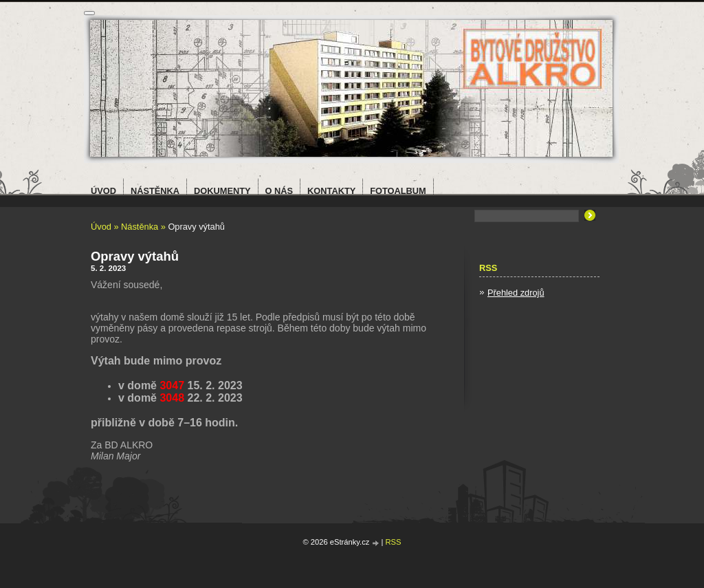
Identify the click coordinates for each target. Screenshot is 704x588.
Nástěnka (140, 227)
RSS (394, 542)
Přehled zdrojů (516, 293)
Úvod (101, 227)
